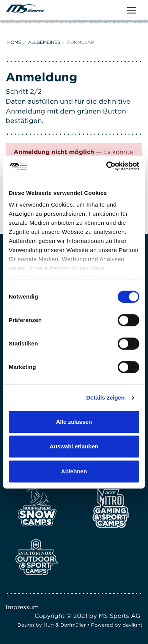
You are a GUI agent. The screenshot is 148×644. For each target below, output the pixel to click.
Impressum (22, 607)
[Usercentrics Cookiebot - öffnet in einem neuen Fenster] (106, 166)
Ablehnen (74, 471)
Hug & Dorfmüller (65, 625)
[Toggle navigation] (132, 10)
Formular (81, 42)
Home (14, 42)
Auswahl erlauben (74, 446)
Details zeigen (105, 397)
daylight (132, 625)
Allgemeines (44, 42)
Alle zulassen (74, 422)
